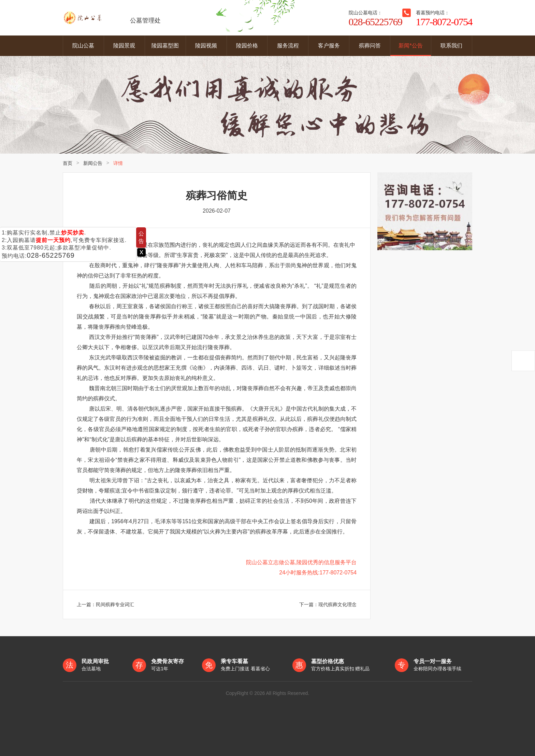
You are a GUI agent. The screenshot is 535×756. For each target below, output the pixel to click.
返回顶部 (523, 361)
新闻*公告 (410, 46)
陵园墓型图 (165, 46)
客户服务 (329, 46)
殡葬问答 (370, 46)
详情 (118, 163)
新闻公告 (93, 163)
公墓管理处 (112, 18)
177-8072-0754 (444, 22)
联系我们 (451, 46)
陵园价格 (247, 46)
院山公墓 (83, 46)
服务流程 (288, 46)
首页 (68, 163)
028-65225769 (51, 255)
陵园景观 (124, 46)
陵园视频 (206, 46)
